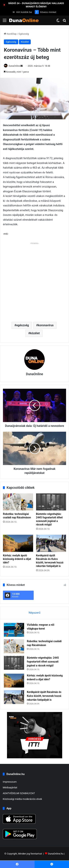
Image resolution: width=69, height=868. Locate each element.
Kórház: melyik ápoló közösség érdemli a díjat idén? (17, 559)
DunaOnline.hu (56, 854)
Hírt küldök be (22, 12)
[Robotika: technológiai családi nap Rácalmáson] (18, 502)
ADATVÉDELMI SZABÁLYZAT (19, 793)
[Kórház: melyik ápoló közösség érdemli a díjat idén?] (18, 543)
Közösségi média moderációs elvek (22, 799)
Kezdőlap (10, 34)
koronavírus (46, 325)
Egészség (24, 34)
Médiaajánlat (10, 787)
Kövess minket (46, 12)
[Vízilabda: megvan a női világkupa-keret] (14, 630)
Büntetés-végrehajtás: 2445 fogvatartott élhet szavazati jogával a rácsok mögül (43, 662)
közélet (35, 333)
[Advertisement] (34, 281)
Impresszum (10, 782)
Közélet (25, 42)
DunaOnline (14, 66)
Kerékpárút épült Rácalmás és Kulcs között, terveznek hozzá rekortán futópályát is (44, 696)
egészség (23, 325)
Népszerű (34, 613)
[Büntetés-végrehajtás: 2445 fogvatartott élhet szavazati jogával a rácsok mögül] (51, 502)
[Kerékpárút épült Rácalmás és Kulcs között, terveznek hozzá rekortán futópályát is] (51, 543)
